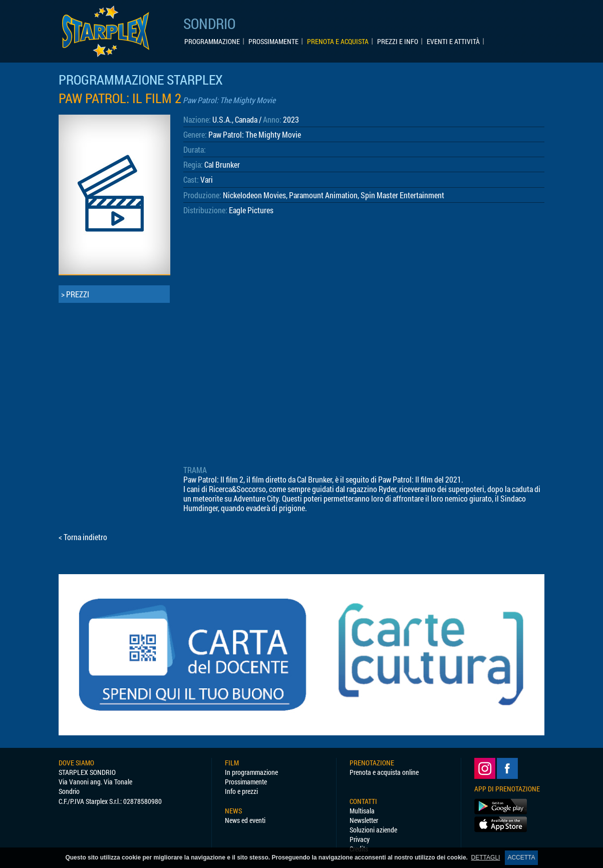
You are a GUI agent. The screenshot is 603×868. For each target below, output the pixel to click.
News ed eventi (245, 820)
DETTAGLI (486, 857)
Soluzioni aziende (373, 830)
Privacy (360, 839)
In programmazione (251, 772)
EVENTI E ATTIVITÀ (453, 42)
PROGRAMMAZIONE (212, 42)
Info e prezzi (241, 791)
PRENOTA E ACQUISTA (338, 42)
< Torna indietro (83, 537)
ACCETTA (521, 857)
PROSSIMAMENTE (273, 42)
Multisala (362, 811)
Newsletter (364, 820)
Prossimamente (246, 782)
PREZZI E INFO (398, 42)
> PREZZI (75, 294)
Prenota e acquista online (384, 772)
